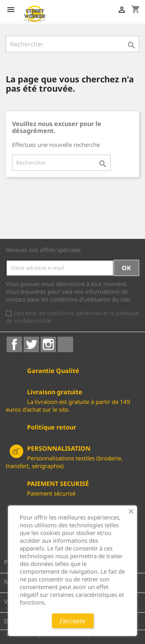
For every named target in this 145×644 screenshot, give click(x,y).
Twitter (31, 344)
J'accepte (73, 621)
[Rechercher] (72, 44)
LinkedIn (65, 344)
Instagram (48, 344)
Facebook (14, 344)
